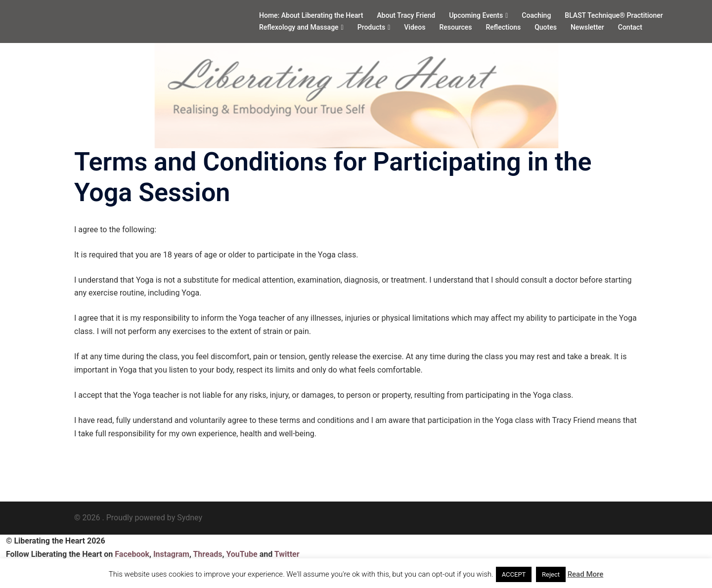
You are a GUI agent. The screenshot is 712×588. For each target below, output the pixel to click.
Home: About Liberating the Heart (311, 15)
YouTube (242, 554)
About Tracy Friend (406, 15)
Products (372, 27)
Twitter (287, 554)
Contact (630, 27)
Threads (207, 554)
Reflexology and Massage (299, 27)
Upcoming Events (476, 15)
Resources (455, 27)
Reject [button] (551, 574)
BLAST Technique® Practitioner (614, 15)
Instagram (171, 554)
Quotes (546, 27)
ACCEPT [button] (514, 574)
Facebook (132, 554)
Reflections (504, 27)
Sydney (190, 518)
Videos (415, 27)
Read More (586, 574)
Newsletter (587, 27)
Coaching (536, 15)
